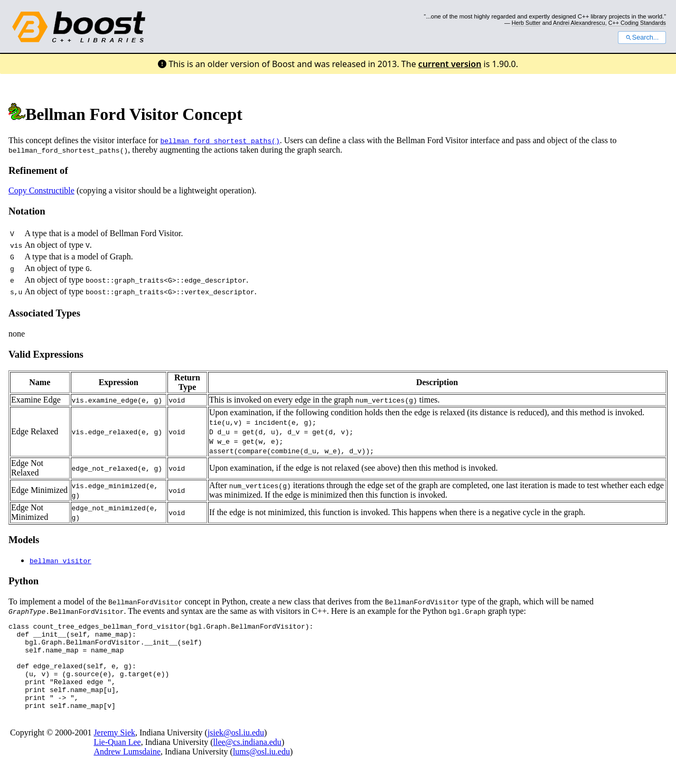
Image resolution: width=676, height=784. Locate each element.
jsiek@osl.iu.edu (236, 750)
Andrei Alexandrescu (579, 23)
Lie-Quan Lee (117, 759)
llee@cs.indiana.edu (247, 759)
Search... (642, 38)
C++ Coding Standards (637, 23)
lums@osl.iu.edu (261, 769)
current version (450, 64)
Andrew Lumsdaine (127, 769)
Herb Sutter (526, 23)
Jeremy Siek (114, 750)
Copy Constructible (41, 190)
